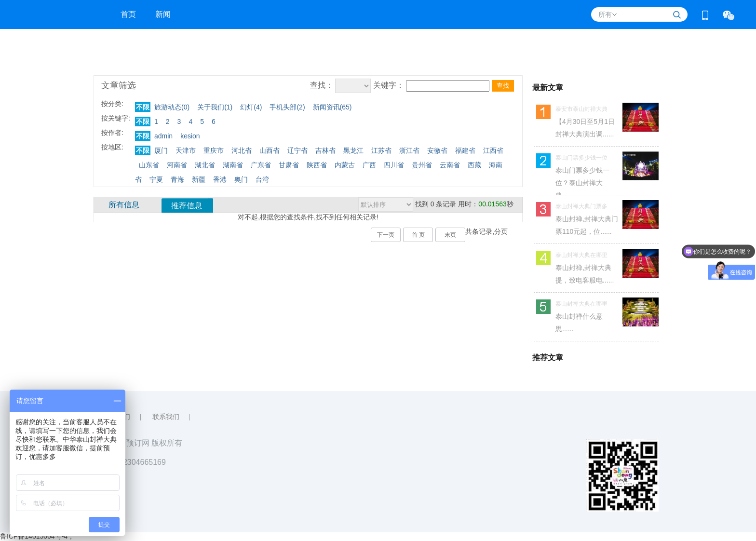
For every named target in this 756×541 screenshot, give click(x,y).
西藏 (474, 165)
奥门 (241, 179)
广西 (369, 165)
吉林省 (325, 150)
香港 (220, 179)
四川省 (394, 165)
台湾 (262, 179)
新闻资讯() (332, 107)
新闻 (163, 14)
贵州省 (422, 165)
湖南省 (233, 165)
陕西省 (317, 165)
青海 (177, 179)
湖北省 (205, 165)
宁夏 (156, 179)
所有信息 (124, 205)
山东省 (149, 165)
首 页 (418, 235)
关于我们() (215, 107)
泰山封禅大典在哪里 (581, 255)
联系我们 (166, 417)
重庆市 (214, 150)
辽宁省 (297, 150)
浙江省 (409, 150)
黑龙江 (353, 150)
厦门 (161, 150)
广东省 (261, 165)
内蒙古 (345, 165)
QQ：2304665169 (135, 462)
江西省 (493, 150)
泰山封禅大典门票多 (581, 206)
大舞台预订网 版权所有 (143, 443)
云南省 (450, 165)
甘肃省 (289, 165)
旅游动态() (172, 107)
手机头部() (287, 107)
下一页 (386, 235)
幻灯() (251, 107)
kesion (190, 136)
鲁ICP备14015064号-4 (34, 536)
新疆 (199, 179)
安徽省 (437, 150)
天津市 (186, 150)
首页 (128, 14)
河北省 (242, 150)
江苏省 (381, 150)
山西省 (270, 150)
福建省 (465, 150)
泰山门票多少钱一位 (581, 158)
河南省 (177, 165)
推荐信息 (187, 206)
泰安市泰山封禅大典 (581, 109)
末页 (450, 235)
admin (163, 136)
